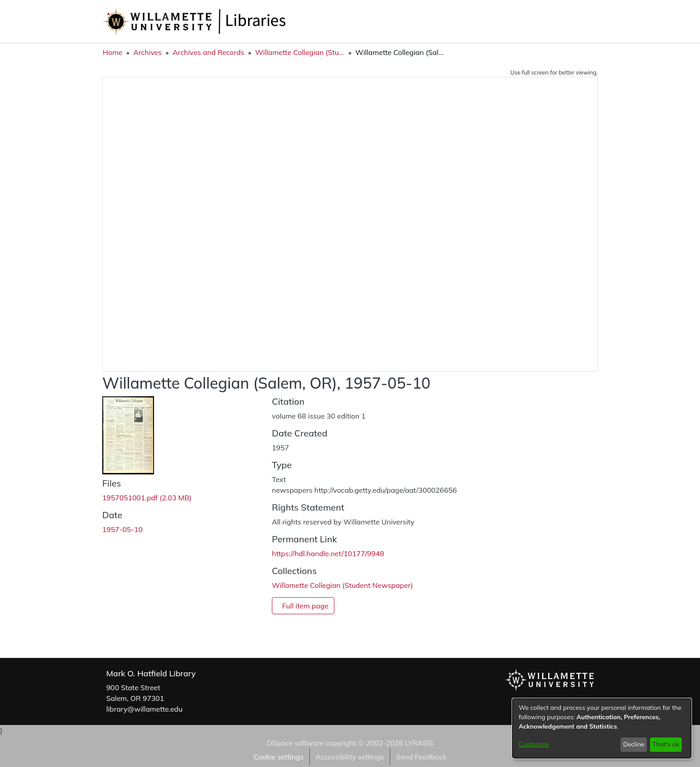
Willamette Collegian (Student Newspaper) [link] (300, 52)
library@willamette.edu (144, 709)
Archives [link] (148, 52)
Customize (534, 744)
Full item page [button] (305, 606)
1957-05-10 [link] (123, 529)
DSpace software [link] (295, 743)
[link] (147, 498)
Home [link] (112, 52)
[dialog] (602, 728)
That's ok (666, 744)
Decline (634, 744)
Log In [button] (583, 21)
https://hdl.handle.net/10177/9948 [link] (328, 553)
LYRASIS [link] (419, 743)
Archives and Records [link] (208, 52)
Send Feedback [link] (421, 757)
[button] (549, 21)
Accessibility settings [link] (350, 757)
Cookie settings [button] (279, 757)
